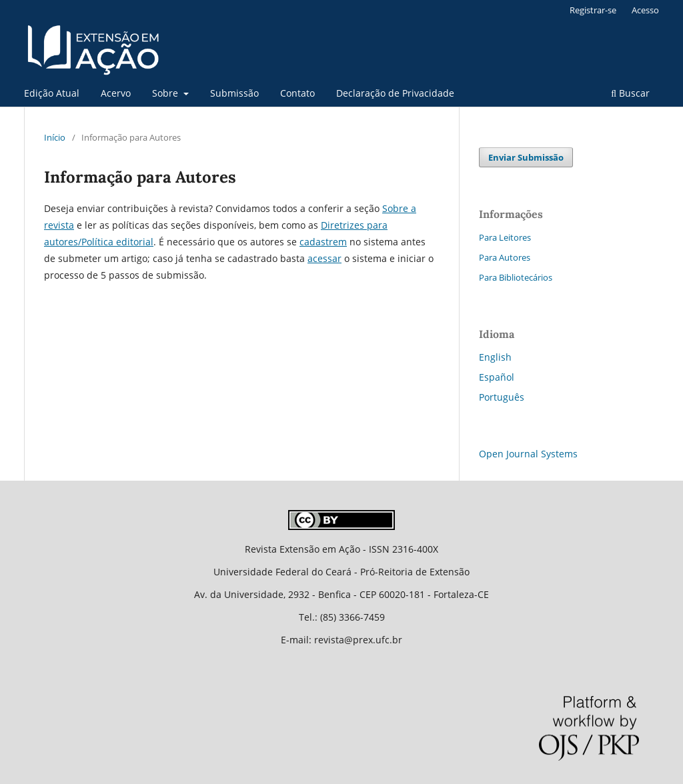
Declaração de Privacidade (395, 93)
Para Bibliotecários (516, 277)
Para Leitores (505, 237)
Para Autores (505, 257)
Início (55, 137)
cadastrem (323, 242)
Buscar (630, 93)
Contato (297, 93)
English (495, 357)
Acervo (116, 93)
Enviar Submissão (526, 157)
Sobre (166, 93)
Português (502, 397)
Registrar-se (593, 10)
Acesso (645, 10)
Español (497, 377)
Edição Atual (52, 93)
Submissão (234, 93)
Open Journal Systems (528, 454)
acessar (324, 258)
